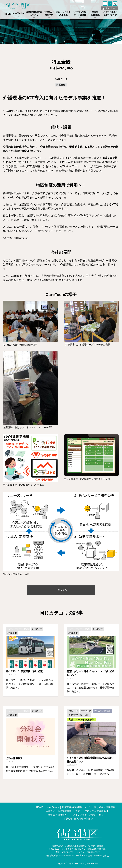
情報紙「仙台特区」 (95, 13)
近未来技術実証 (103, 711)
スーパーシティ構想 (18, 629)
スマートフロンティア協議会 (80, 13)
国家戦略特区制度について (34, 13)
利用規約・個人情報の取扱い (78, 819)
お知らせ (37, 629)
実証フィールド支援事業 (63, 13)
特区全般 (61, 85)
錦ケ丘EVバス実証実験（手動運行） (25, 671)
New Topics (18, 13)
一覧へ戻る (61, 590)
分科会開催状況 (14, 758)
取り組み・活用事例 (49, 13)
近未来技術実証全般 (79, 715)
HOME (8, 14)
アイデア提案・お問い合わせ (110, 13)
